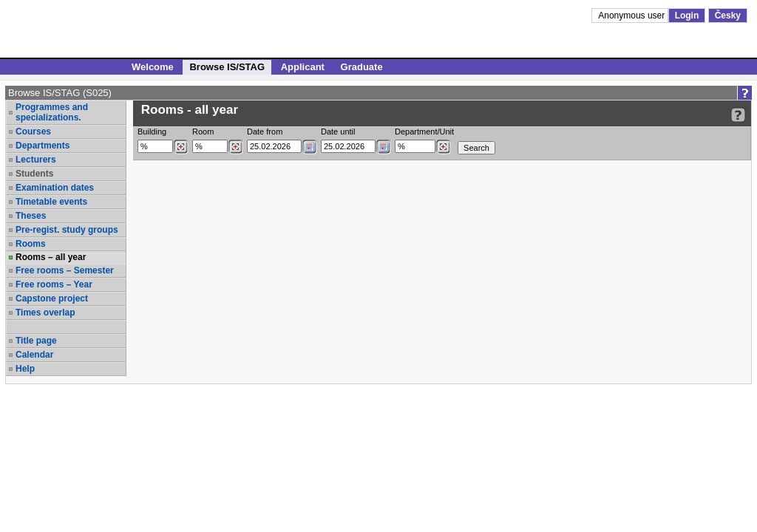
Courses (33, 132)
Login (687, 16)
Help (25, 369)
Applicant (303, 67)
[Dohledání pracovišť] (443, 147)
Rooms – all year (51, 257)
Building (152, 132)
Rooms (31, 244)
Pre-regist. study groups (67, 230)
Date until (338, 132)
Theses (31, 216)
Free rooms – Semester (65, 270)
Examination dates (55, 188)
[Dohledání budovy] (181, 147)
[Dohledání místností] (235, 147)
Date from (265, 132)
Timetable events (51, 202)
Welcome (153, 67)
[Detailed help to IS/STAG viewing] (738, 115)
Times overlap (45, 313)
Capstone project (52, 299)
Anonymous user (632, 16)
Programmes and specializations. (52, 112)
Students (34, 174)
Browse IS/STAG (227, 67)
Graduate (362, 67)
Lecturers (36, 160)
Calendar (34, 355)
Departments (43, 146)
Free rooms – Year (54, 284)
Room (203, 132)
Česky (728, 16)
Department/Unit (424, 132)
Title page (36, 341)
